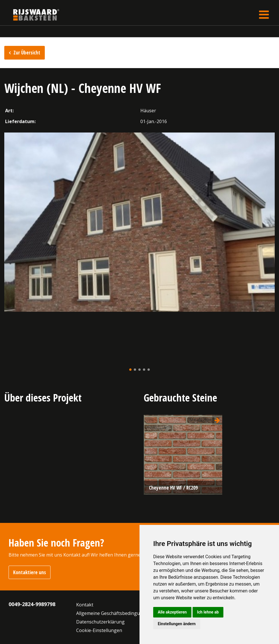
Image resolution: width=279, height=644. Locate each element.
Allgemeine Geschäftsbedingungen (114, 613)
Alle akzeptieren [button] (172, 612)
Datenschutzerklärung (100, 622)
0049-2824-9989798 (32, 604)
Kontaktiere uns (30, 572)
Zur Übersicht (27, 53)
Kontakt (85, 605)
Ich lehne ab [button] (208, 612)
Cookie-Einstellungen (99, 630)
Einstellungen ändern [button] (177, 624)
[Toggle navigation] (264, 15)
